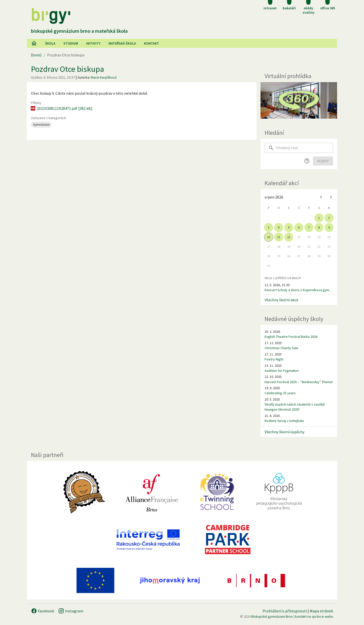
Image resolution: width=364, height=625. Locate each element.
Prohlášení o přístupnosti (285, 611)
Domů (36, 55)
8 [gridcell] (319, 227)
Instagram (71, 611)
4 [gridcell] (279, 227)
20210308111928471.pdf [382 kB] (61, 108)
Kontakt (152, 43)
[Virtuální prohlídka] (299, 100)
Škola (50, 43)
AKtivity (93, 43)
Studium (71, 43)
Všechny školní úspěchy (284, 432)
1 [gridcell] (319, 218)
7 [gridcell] (309, 227)
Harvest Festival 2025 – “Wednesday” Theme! (299, 382)
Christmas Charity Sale (281, 348)
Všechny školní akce (281, 300)
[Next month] (331, 197)
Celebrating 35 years (280, 393)
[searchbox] (305, 148)
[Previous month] (321, 197)
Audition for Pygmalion (282, 371)
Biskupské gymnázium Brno (272, 616)
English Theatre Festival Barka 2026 (291, 337)
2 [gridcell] (329, 218)
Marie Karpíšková (104, 77)
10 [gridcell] (269, 237)
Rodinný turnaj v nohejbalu (284, 421)
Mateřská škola (122, 43)
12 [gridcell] (289, 237)
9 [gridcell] (329, 227)
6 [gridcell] (299, 227)
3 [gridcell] (269, 227)
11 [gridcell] (279, 237)
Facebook (43, 611)
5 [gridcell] (289, 227)
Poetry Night (274, 359)
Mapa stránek (321, 611)
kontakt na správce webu (314, 616)
